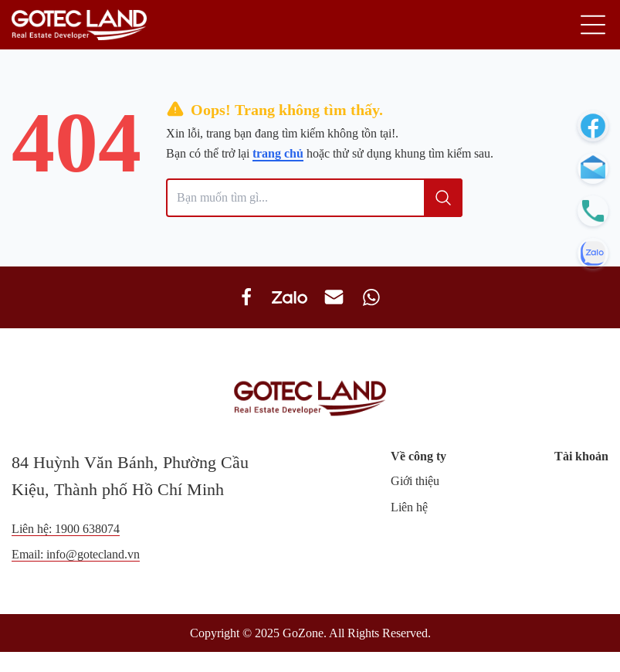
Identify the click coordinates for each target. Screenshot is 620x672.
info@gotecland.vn (93, 554)
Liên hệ (409, 507)
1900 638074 (87, 529)
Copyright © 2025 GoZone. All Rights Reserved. (310, 633)
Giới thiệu (415, 481)
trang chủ (278, 153)
